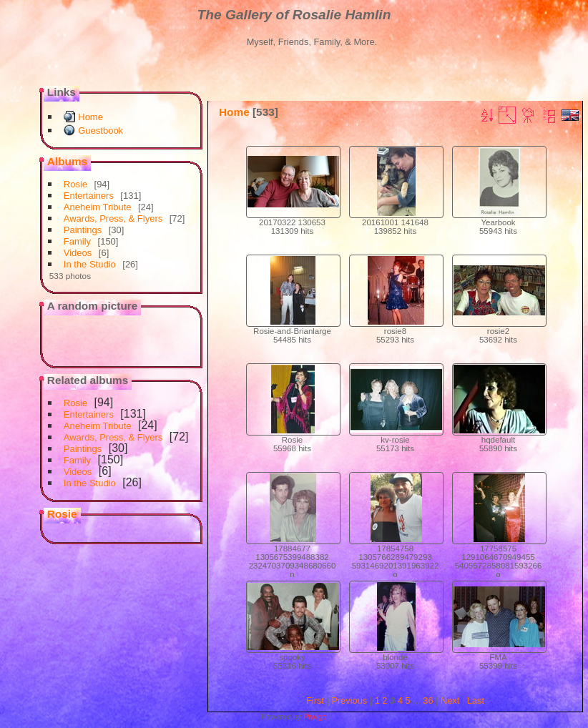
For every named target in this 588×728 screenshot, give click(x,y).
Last (476, 700)
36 (428, 700)
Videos (78, 253)
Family (77, 241)
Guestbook (101, 131)
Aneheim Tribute (98, 207)
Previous (349, 700)
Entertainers (89, 196)
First (315, 700)
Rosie (75, 184)
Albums (67, 161)
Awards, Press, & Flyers (113, 218)
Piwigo (315, 717)
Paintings (83, 230)
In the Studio (90, 264)
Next (450, 700)
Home (90, 117)
